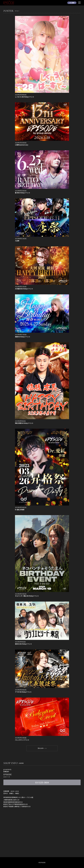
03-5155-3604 (42, 782)
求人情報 (72, 3)
